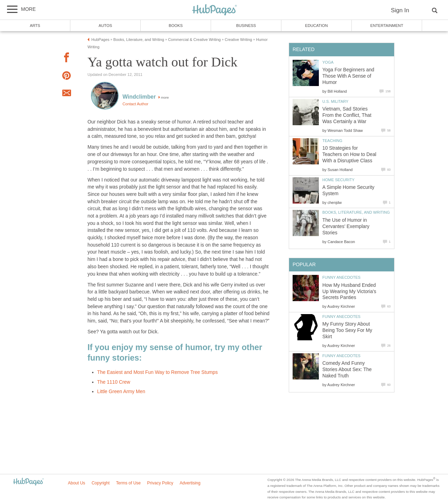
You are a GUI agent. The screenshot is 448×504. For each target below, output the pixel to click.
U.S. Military (335, 101)
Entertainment (387, 26)
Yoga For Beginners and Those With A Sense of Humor (348, 76)
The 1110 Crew (114, 382)
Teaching (332, 141)
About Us (76, 483)
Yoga (328, 62)
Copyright (101, 483)
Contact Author (135, 104)
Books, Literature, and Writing (356, 212)
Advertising (190, 483)
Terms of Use (128, 483)
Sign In (400, 10)
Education (316, 26)
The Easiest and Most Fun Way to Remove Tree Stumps (158, 372)
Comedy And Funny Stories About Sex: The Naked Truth (347, 370)
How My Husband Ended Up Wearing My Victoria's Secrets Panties (349, 292)
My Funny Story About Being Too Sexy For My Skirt (347, 330)
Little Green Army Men (121, 392)
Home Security (338, 180)
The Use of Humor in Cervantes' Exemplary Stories (346, 226)
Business (246, 26)
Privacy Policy (160, 483)
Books (176, 26)
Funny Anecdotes (341, 277)
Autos (105, 26)
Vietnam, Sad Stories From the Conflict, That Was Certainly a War (347, 115)
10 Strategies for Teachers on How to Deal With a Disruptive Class (349, 154)
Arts (35, 26)
